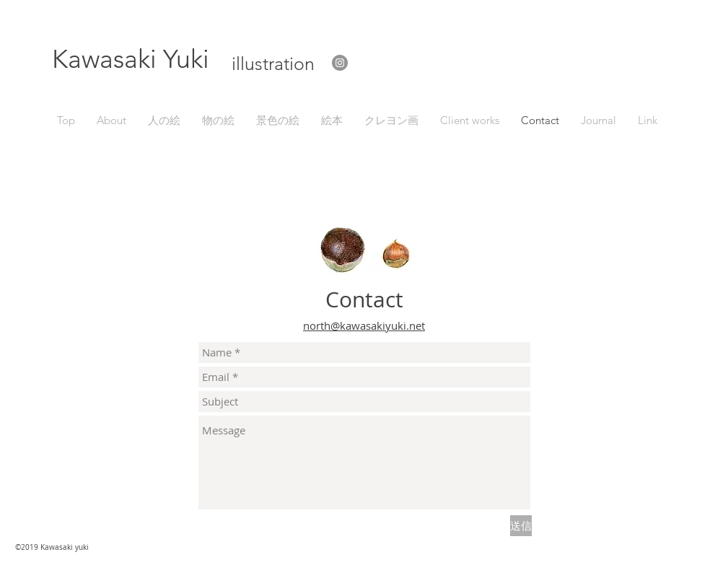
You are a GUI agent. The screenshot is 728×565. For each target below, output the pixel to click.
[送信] (521, 526)
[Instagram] (340, 63)
